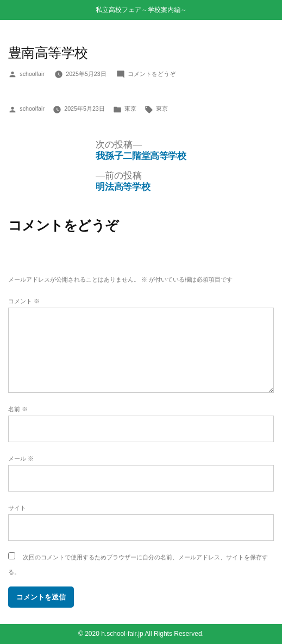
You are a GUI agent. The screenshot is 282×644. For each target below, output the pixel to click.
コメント (24, 301)
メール (21, 458)
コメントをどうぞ (152, 74)
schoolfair (32, 74)
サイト (17, 508)
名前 (18, 409)
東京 (130, 109)
